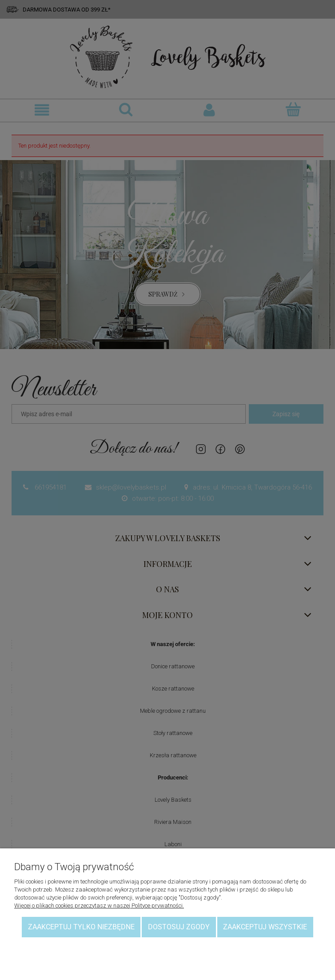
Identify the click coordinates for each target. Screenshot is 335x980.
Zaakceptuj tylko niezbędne (81, 927)
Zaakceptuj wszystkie (265, 927)
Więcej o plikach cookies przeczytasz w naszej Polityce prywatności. (99, 906)
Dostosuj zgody (179, 927)
